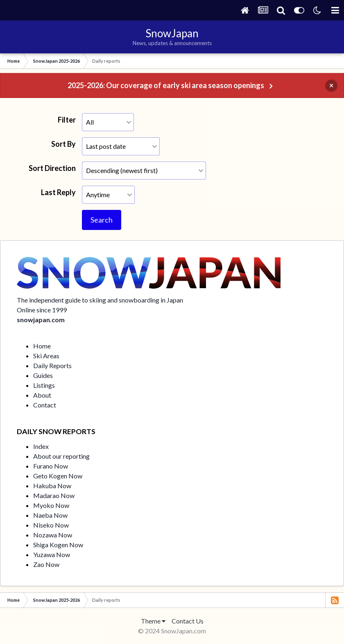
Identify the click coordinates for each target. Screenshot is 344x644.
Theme (153, 621)
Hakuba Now (52, 486)
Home (42, 346)
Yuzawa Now (52, 554)
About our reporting (61, 456)
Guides (43, 375)
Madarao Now (54, 495)
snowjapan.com (41, 320)
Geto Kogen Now (58, 476)
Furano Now (51, 466)
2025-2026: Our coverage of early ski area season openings (166, 85)
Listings (44, 385)
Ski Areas (46, 356)
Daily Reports (52, 365)
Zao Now (46, 564)
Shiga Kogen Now (58, 545)
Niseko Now (51, 525)
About (42, 395)
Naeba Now (50, 515)
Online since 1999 (42, 310)
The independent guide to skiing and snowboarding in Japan (100, 300)
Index (41, 446)
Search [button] (102, 220)
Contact (45, 405)
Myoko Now (51, 505)
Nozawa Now (53, 535)
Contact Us (188, 621)
